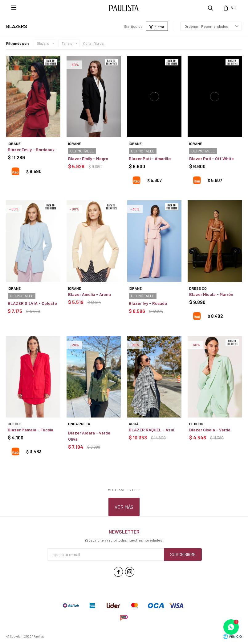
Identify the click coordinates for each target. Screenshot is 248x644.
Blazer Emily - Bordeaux (31, 150)
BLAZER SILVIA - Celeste (32, 303)
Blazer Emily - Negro (88, 158)
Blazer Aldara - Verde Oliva (89, 436)
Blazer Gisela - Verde (210, 430)
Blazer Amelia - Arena (89, 294)
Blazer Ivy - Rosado (148, 303)
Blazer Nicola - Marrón (211, 294)
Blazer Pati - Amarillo (150, 158)
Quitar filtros (94, 43)
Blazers (43, 43)
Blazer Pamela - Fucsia (30, 430)
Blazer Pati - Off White (211, 158)
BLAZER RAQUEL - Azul (152, 430)
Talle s (67, 43)
